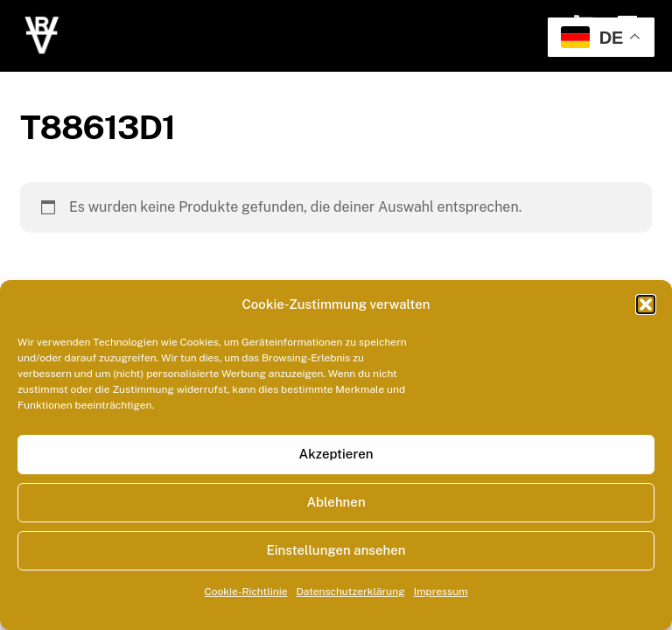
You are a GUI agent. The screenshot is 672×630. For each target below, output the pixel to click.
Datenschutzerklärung (351, 591)
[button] (646, 304)
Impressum (441, 591)
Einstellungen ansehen (336, 550)
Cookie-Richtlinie (245, 591)
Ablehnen (336, 502)
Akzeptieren (336, 454)
